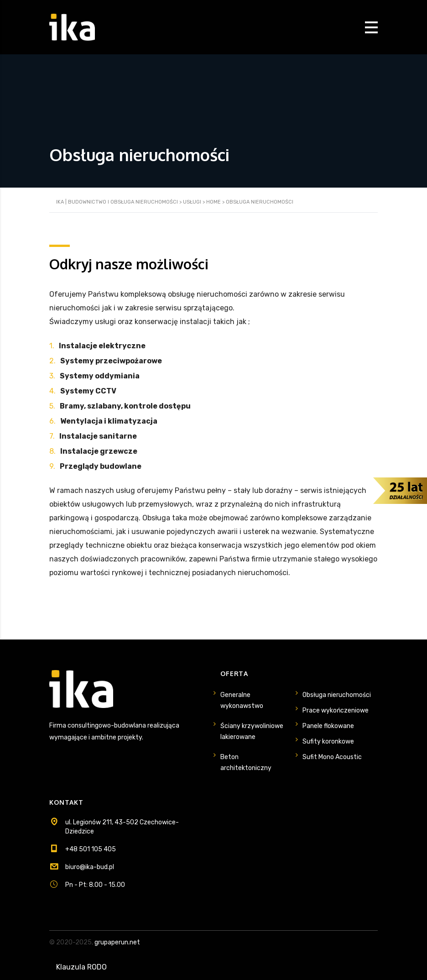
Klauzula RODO (81, 967)
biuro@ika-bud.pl (90, 867)
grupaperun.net (117, 942)
